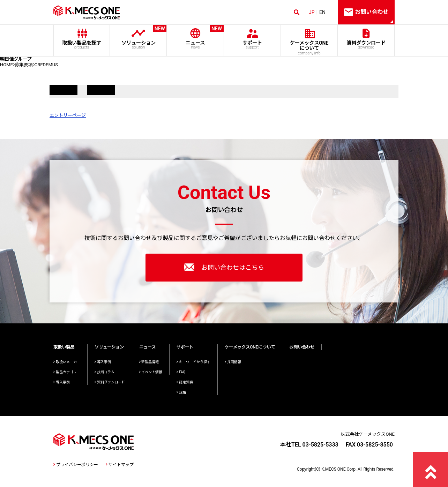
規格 (181, 392)
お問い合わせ (302, 347)
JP (312, 12)
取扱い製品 (64, 347)
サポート (252, 45)
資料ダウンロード (366, 45)
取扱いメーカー (67, 362)
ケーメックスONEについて (250, 347)
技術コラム (104, 372)
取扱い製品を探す (82, 45)
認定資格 (185, 382)
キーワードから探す (193, 362)
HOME (6, 65)
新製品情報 (149, 362)
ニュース (195, 37)
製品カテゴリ (65, 372)
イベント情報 (151, 372)
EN (322, 12)
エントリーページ (68, 115)
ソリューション (138, 37)
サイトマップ (120, 465)
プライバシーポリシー (76, 465)
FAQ (181, 372)
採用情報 (233, 362)
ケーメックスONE (309, 48)
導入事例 (62, 382)
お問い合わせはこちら (224, 267)
